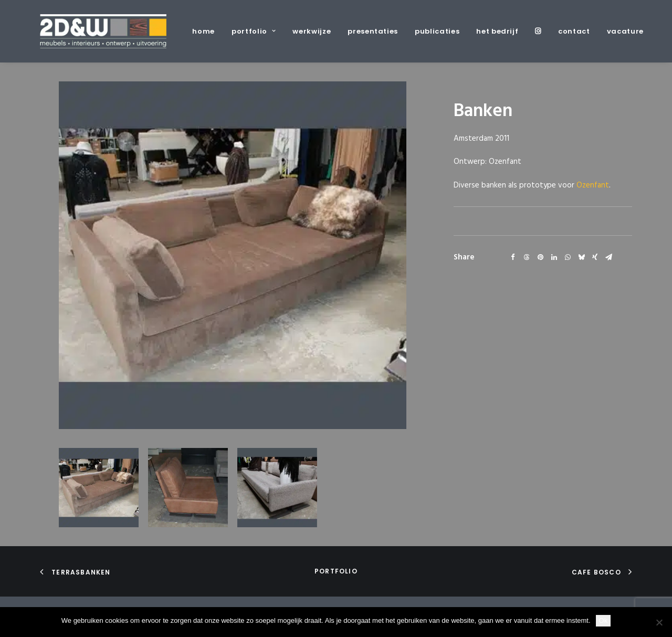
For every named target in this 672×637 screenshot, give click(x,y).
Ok (603, 620)
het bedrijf (497, 31)
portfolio (254, 31)
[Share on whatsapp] (568, 257)
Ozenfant (593, 185)
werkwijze (312, 31)
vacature (625, 31)
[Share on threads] (527, 257)
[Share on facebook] (513, 257)
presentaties (373, 31)
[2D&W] (103, 31)
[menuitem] (207, 31)
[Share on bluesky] (581, 257)
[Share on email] (608, 257)
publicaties (437, 31)
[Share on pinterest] (540, 257)
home (203, 31)
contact (574, 31)
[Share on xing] (595, 257)
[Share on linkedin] (554, 257)
